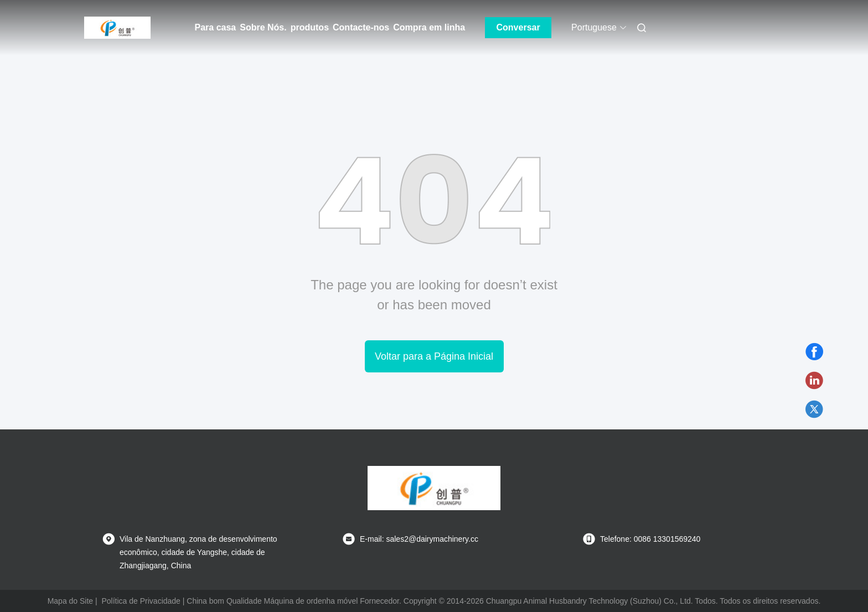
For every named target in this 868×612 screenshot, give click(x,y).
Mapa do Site (71, 601)
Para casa (216, 27)
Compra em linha (429, 27)
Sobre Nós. (263, 27)
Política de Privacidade (141, 601)
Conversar (518, 27)
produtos (310, 27)
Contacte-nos (361, 27)
